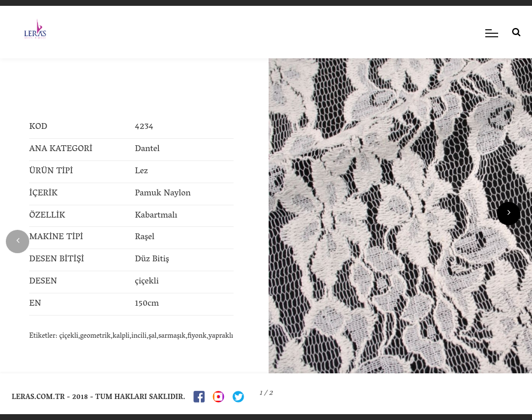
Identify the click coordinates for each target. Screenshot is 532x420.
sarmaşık (172, 336)
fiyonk (197, 336)
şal (152, 336)
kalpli (121, 336)
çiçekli (69, 336)
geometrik (95, 336)
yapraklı (221, 336)
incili (139, 336)
